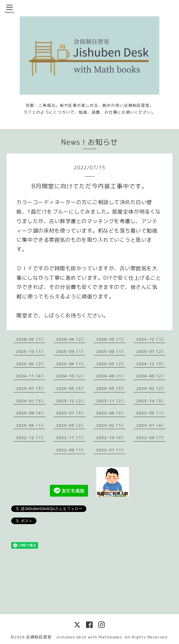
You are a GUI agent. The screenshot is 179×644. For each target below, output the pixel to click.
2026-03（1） (111, 339)
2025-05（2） (31, 364)
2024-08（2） (151, 376)
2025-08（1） (111, 351)
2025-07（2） (151, 351)
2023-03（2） (71, 425)
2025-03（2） (111, 364)
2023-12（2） (71, 401)
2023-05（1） (151, 413)
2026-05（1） (31, 339)
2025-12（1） (151, 339)
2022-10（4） (111, 437)
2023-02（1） (111, 425)
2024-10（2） (71, 376)
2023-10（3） (151, 401)
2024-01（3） (31, 401)
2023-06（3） (111, 413)
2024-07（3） (31, 388)
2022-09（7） (151, 437)
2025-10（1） (31, 351)
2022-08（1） (71, 450)
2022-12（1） (31, 437)
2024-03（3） (111, 388)
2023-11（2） (111, 401)
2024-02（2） (151, 388)
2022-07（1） (111, 450)
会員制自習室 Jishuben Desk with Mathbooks (74, 637)
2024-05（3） (71, 388)
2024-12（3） (151, 364)
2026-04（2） (71, 339)
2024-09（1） (111, 376)
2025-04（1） (71, 364)
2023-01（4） (151, 425)
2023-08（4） (31, 413)
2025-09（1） (71, 351)
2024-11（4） (31, 376)
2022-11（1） (71, 437)
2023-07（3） (71, 413)
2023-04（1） (31, 425)
